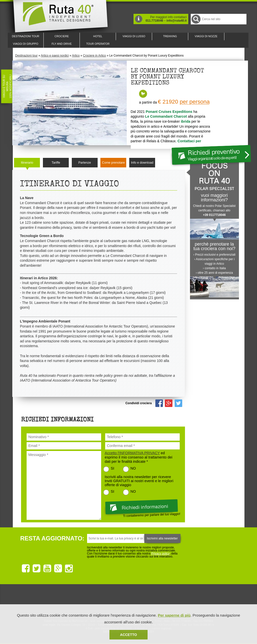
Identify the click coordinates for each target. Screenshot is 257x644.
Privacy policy (160, 554)
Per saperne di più (174, 615)
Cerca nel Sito (196, 19)
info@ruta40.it (176, 21)
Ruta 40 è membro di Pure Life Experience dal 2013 (127, 602)
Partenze (85, 163)
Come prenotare (113, 163)
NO (133, 468)
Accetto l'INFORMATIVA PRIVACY (132, 453)
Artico (76, 56)
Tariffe (56, 163)
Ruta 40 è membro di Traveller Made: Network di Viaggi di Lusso (71, 602)
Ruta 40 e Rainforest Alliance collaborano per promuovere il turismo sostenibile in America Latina (99, 602)
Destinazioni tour (26, 56)
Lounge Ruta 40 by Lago (184, 602)
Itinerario (27, 163)
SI (112, 468)
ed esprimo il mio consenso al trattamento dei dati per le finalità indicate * (139, 457)
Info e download (142, 163)
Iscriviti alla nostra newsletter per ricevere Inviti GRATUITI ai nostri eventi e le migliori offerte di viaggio (139, 481)
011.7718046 (154, 21)
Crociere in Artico (94, 56)
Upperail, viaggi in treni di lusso (156, 602)
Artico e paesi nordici (55, 56)
